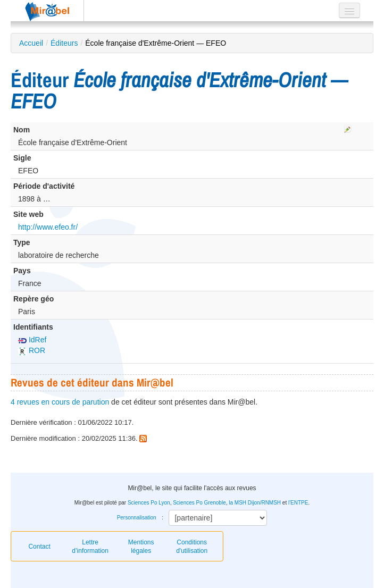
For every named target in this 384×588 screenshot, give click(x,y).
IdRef (32, 340)
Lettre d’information (90, 547)
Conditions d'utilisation (192, 547)
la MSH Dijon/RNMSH (255, 503)
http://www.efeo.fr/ (48, 227)
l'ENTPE (298, 503)
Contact (39, 547)
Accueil (31, 43)
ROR (32, 350)
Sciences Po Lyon (149, 503)
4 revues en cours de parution (60, 402)
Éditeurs (64, 43)
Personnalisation (137, 518)
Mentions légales (141, 547)
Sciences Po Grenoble (199, 503)
